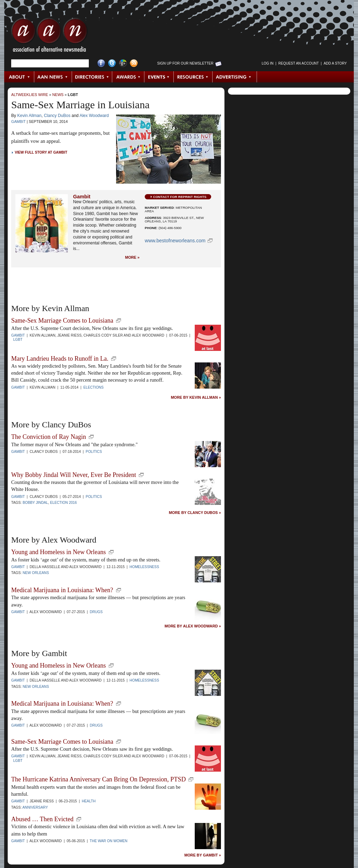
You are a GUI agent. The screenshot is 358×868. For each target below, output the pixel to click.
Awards (128, 77)
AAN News (53, 77)
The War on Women (109, 841)
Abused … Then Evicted (42, 819)
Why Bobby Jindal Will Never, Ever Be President (74, 475)
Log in (267, 63)
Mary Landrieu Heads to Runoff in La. (60, 359)
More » (132, 258)
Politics (94, 452)
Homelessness (144, 567)
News (58, 95)
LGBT (73, 95)
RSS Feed (134, 63)
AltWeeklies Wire (30, 95)
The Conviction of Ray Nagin (49, 437)
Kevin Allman (29, 116)
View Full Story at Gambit (41, 152)
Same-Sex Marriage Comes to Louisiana (62, 321)
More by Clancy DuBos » (195, 513)
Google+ (123, 63)
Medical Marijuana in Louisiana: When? (62, 590)
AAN (49, 37)
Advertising (235, 77)
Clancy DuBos (57, 116)
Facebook (101, 63)
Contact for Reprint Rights (180, 197)
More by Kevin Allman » (196, 398)
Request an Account (299, 63)
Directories (92, 77)
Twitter (112, 63)
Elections (94, 387)
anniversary (35, 807)
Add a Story (335, 63)
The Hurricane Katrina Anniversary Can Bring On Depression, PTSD (98, 779)
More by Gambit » (203, 855)
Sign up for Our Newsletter (185, 63)
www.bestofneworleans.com (175, 241)
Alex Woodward (94, 116)
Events (159, 77)
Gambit (18, 122)
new (119, 321)
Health (89, 801)
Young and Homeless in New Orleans (59, 552)
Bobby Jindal (35, 503)
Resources (193, 77)
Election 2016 (63, 503)
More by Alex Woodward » (193, 626)
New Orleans (36, 573)
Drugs (96, 612)
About (19, 77)
